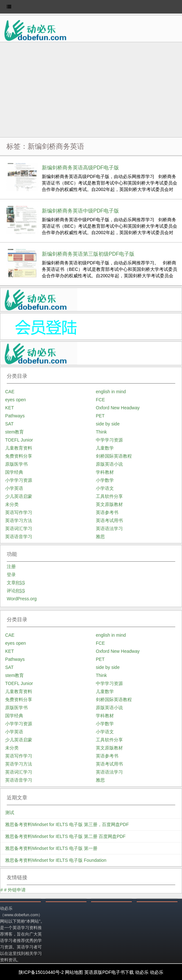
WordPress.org (22, 599)
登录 (11, 575)
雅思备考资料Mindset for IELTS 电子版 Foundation (56, 860)
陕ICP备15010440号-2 (41, 972)
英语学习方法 (19, 520)
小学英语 (14, 488)
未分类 (12, 504)
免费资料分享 (19, 456)
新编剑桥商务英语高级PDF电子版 (80, 168)
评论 (16, 591)
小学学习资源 (19, 480)
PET (100, 416)
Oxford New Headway (118, 408)
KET (9, 408)
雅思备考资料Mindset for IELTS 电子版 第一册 (51, 848)
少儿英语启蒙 (19, 496)
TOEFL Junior (19, 440)
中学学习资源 (109, 440)
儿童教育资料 (19, 448)
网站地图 (74, 972)
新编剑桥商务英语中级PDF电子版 (80, 211)
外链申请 (17, 890)
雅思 (100, 537)
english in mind (111, 392)
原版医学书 (16, 464)
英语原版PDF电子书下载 (109, 972)
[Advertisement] (91, 90)
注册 (11, 566)
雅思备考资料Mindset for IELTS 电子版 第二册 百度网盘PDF (65, 836)
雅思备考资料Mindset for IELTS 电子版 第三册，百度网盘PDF (67, 824)
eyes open (16, 400)
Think (101, 432)
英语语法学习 (109, 528)
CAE (10, 392)
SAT (9, 424)
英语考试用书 (109, 520)
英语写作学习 (19, 512)
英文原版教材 (109, 504)
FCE (100, 400)
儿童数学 (105, 448)
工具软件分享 (109, 496)
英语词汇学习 (19, 528)
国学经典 (14, 472)
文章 (16, 583)
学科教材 (105, 472)
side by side (108, 424)
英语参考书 (107, 512)
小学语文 (105, 488)
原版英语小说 (109, 464)
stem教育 (14, 432)
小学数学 (105, 480)
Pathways (15, 416)
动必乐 (142, 972)
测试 (10, 813)
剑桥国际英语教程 (114, 456)
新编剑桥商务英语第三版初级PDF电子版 (88, 254)
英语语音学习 (19, 537)
